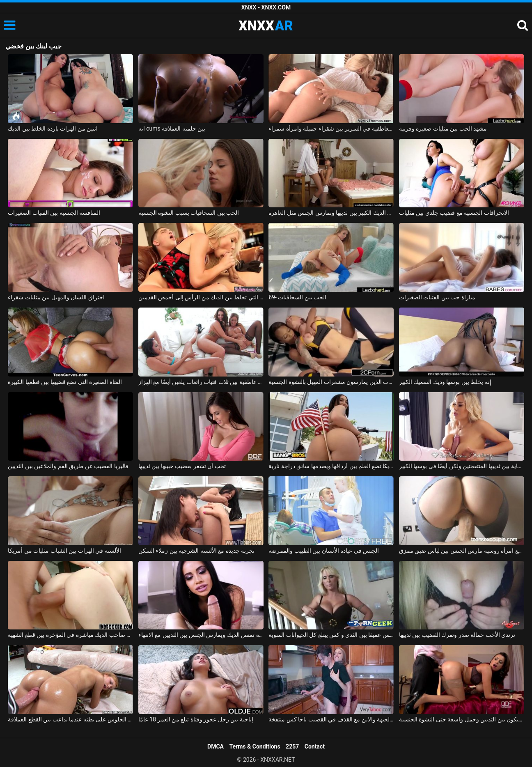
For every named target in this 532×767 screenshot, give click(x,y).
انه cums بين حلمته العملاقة (172, 129)
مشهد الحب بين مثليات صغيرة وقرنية (443, 129)
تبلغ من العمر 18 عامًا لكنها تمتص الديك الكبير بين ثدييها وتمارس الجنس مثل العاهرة (331, 213)
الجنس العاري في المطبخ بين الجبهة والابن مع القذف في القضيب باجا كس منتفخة (331, 719)
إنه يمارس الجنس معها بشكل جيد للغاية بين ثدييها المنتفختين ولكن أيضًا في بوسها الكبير (462, 466)
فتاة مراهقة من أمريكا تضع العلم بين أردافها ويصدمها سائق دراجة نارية (331, 466)
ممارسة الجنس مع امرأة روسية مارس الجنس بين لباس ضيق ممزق (462, 551)
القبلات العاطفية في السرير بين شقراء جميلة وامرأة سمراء (331, 129)
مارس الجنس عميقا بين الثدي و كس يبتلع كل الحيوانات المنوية (331, 635)
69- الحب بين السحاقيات (297, 297)
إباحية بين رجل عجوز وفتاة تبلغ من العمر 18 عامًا (196, 719)
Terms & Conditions (255, 746)
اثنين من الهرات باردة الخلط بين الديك (53, 129)
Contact (315, 746)
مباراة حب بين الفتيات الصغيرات (437, 297)
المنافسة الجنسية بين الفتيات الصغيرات (54, 213)
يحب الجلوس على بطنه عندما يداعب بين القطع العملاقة (70, 719)
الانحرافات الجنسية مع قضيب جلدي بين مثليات (454, 213)
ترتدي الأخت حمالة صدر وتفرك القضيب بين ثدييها (457, 635)
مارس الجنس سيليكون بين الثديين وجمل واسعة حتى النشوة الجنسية (462, 719)
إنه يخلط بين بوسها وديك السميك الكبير (445, 382)
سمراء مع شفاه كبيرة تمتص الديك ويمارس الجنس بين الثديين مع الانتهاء (201, 635)
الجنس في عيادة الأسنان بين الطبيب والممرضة (324, 551)
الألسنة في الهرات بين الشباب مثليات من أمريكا (64, 551)
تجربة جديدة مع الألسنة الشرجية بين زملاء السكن (196, 551)
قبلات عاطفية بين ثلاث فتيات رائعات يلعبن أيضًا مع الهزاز (201, 382)
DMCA (216, 746)
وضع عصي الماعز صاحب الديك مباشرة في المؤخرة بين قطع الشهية (70, 635)
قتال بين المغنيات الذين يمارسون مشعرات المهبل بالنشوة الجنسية (331, 382)
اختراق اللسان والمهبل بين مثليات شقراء (56, 297)
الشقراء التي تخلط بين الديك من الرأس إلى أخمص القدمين (201, 297)
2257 (292, 746)
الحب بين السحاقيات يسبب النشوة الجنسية (189, 213)
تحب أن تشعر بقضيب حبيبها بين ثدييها (182, 466)
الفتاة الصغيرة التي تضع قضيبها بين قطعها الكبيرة (65, 382)
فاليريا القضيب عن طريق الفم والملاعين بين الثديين (68, 466)
